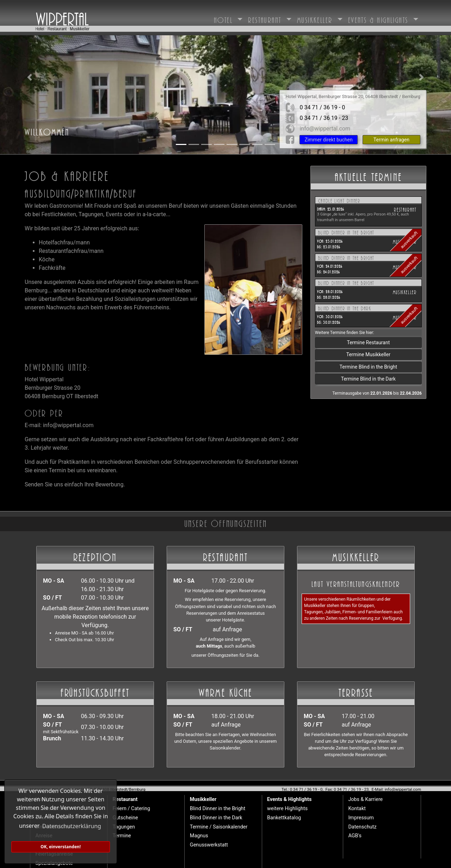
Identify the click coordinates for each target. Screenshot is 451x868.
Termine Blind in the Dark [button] (368, 379)
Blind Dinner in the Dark (216, 818)
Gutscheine (125, 818)
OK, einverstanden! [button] (61, 847)
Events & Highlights (380, 19)
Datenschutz (362, 827)
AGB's (355, 836)
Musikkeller (316, 19)
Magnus (199, 836)
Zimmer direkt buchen (328, 140)
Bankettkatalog (284, 818)
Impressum (361, 818)
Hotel (225, 19)
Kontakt (357, 809)
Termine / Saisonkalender (219, 827)
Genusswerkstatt (209, 845)
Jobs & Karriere (365, 799)
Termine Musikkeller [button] (368, 354)
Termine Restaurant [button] (368, 342)
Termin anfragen (391, 140)
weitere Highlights (287, 809)
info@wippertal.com (325, 129)
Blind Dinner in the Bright (218, 809)
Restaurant (266, 19)
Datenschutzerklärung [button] (72, 826)
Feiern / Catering (131, 809)
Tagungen (124, 827)
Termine (122, 836)
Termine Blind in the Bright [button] (369, 367)
